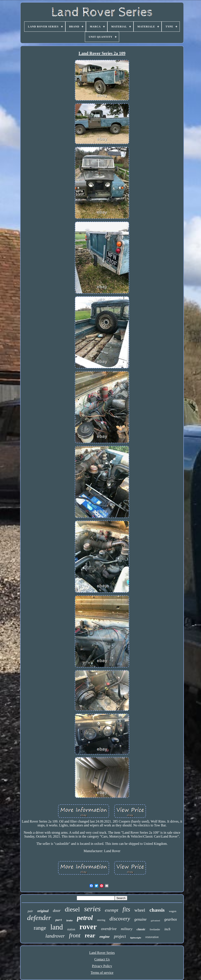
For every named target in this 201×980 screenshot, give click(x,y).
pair (30, 911)
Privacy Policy (102, 966)
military (127, 929)
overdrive (109, 929)
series (92, 909)
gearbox (171, 919)
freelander (155, 929)
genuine (140, 919)
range (40, 928)
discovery (120, 919)
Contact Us (102, 959)
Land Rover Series (102, 953)
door (57, 910)
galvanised (155, 921)
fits (126, 909)
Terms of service (102, 973)
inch (167, 929)
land (57, 927)
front (75, 935)
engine (104, 937)
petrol (85, 918)
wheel (140, 910)
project (120, 936)
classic (141, 929)
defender (39, 918)
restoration (152, 937)
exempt (112, 910)
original (43, 911)
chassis (157, 910)
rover (88, 927)
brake (70, 920)
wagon (173, 911)
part (59, 920)
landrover (55, 936)
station (71, 929)
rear (90, 935)
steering (101, 920)
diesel (72, 909)
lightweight (136, 938)
